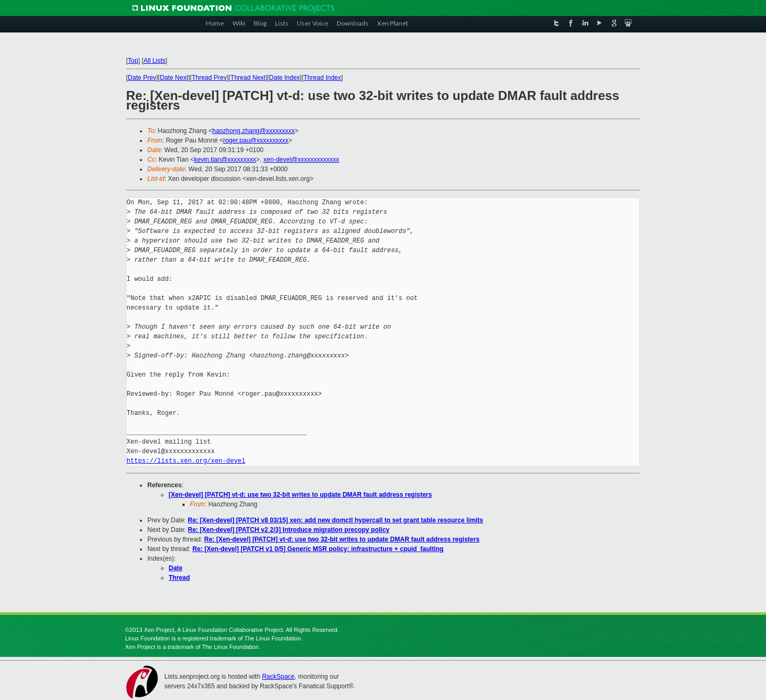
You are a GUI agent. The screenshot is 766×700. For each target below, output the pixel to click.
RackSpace (278, 677)
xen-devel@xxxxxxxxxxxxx (301, 160)
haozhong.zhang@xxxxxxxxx (253, 131)
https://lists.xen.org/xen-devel (186, 461)
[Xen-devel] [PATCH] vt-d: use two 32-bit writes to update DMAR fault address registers (300, 495)
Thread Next (248, 78)
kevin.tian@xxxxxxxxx (225, 160)
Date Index (285, 78)
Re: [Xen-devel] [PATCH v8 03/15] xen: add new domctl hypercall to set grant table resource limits (335, 520)
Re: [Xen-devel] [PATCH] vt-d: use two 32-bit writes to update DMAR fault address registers (342, 539)
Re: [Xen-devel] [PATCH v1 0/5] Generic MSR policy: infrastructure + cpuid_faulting (318, 549)
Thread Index (323, 78)
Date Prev (142, 78)
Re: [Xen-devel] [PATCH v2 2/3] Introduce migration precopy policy (289, 530)
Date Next (174, 78)
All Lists (155, 61)
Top (133, 61)
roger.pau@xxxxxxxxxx (256, 140)
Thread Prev (209, 78)
